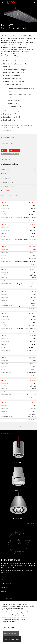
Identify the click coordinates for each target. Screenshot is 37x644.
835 (3, 150)
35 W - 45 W (13, 150)
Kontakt (4, 588)
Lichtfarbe (5, 169)
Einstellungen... (10, 627)
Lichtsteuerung (7, 183)
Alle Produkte (29, 524)
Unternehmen (6, 584)
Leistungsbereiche (8, 186)
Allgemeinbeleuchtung (11, 164)
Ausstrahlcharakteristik (10, 196)
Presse (4, 592)
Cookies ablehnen (11, 634)
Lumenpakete (6, 179)
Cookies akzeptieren (12, 639)
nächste (20, 427)
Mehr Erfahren (7, 131)
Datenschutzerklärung (9, 622)
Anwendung (6, 160)
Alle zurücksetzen (9, 154)
